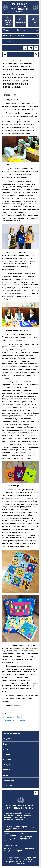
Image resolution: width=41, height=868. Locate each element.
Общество (7, 739)
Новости (16, 61)
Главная (6, 61)
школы (23, 720)
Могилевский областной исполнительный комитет (20, 8)
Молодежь (7, 765)
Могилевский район (12, 717)
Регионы (6, 754)
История (6, 770)
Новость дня (8, 780)
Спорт (5, 749)
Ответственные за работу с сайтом (17, 813)
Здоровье (7, 759)
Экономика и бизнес (11, 734)
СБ (19, 705)
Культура (7, 744)
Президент (7, 785)
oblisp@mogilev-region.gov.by (26, 838)
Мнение (6, 775)
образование (9, 720)
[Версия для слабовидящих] (36, 48)
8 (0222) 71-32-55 (11, 840)
